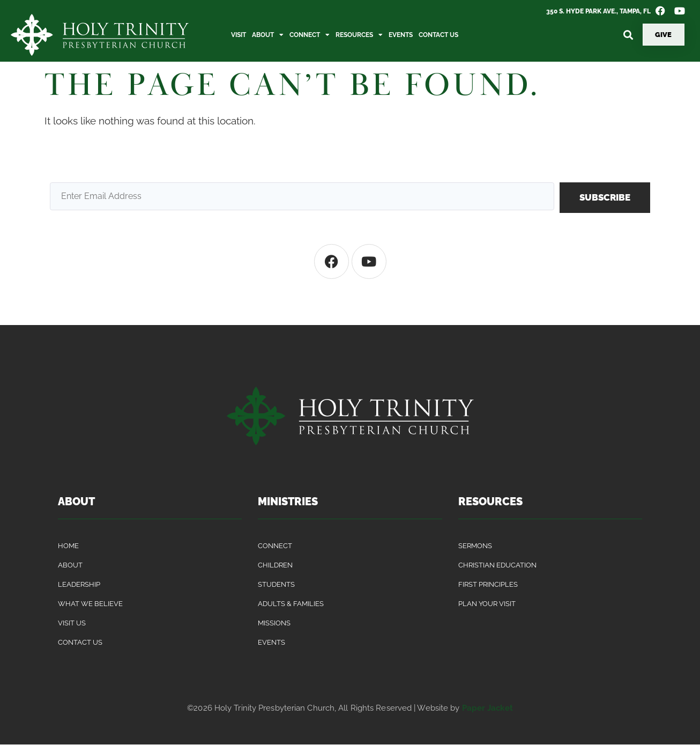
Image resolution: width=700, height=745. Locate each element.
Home (68, 546)
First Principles (488, 584)
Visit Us (72, 623)
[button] (628, 35)
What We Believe (90, 604)
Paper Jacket (487, 708)
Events (401, 35)
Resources (359, 35)
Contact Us (438, 35)
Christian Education (497, 565)
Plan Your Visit (487, 604)
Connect (310, 35)
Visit (239, 35)
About (268, 35)
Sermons (475, 546)
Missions (274, 623)
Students (276, 584)
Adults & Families (291, 604)
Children (275, 565)
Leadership (79, 584)
